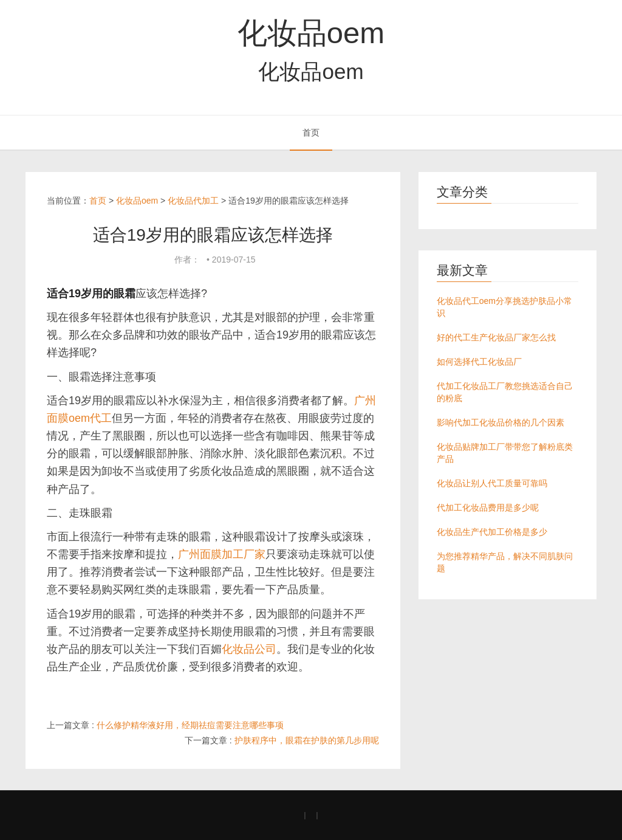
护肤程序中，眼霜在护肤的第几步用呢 (307, 740)
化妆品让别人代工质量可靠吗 (492, 483)
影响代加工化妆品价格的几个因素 (501, 422)
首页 (311, 133)
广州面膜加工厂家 (222, 554)
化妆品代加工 (193, 201)
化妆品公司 (249, 649)
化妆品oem (311, 33)
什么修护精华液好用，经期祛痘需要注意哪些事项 (190, 725)
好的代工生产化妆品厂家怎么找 (496, 337)
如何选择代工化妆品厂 (479, 362)
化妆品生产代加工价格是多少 (492, 532)
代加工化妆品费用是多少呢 (488, 508)
